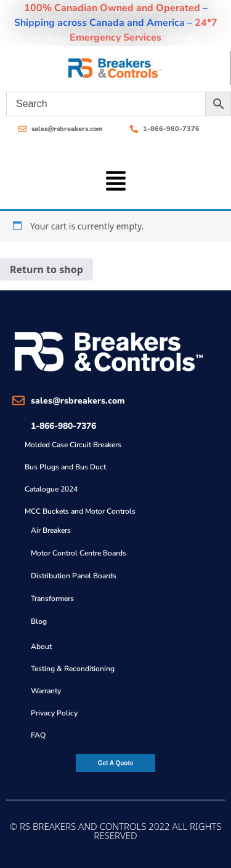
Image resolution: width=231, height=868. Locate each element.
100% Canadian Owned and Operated (112, 8)
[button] (115, 180)
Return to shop (47, 269)
